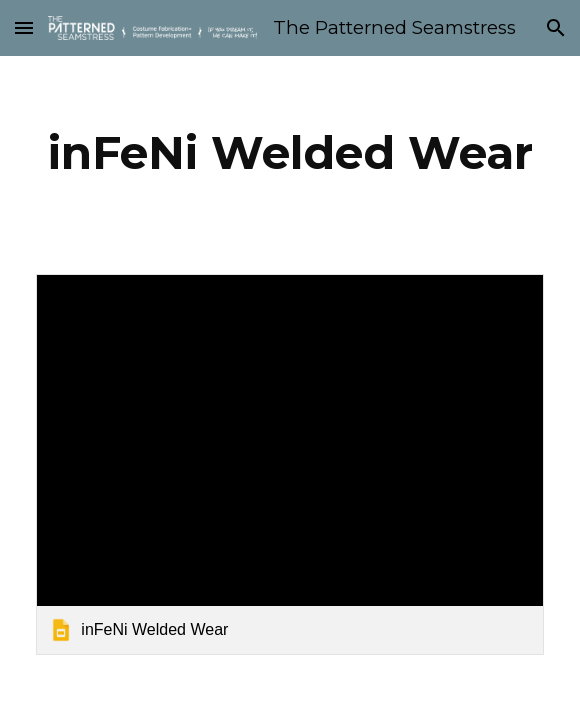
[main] (289, 153)
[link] (289, 464)
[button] (24, 27)
